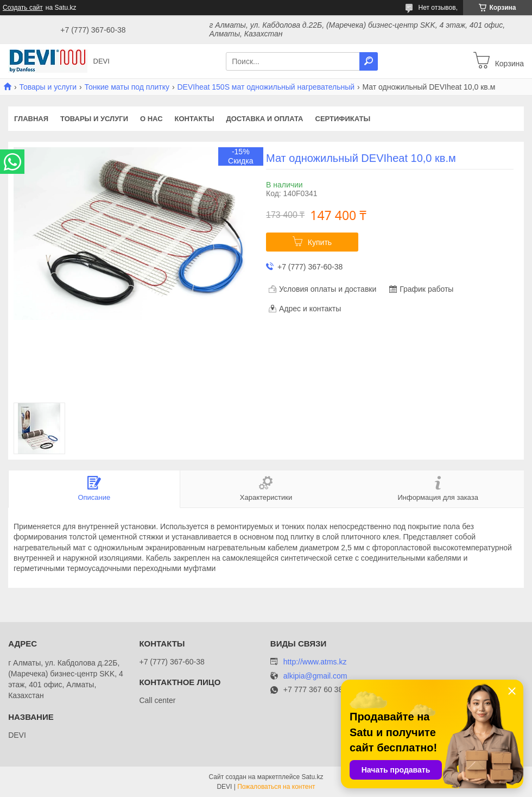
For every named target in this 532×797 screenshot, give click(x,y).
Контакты (195, 119)
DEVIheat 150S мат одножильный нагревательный (266, 87)
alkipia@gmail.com (315, 676)
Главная (31, 119)
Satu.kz (312, 777)
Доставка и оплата (264, 119)
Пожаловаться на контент (276, 787)
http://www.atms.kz (315, 662)
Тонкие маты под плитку (127, 87)
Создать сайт (23, 8)
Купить (320, 242)
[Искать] (369, 61)
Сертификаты (343, 119)
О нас (151, 119)
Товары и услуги (48, 87)
